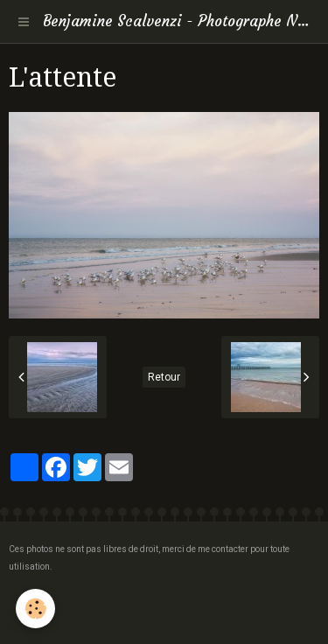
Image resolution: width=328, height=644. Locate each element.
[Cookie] (35, 609)
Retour (164, 377)
